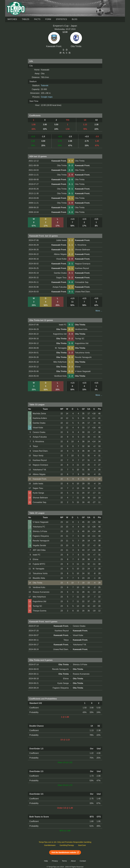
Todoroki (45, 86)
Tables (26, 19)
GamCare (82, 845)
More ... (99, 311)
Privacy (55, 861)
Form (48, 19)
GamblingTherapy (67, 845)
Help (46, 861)
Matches (12, 19)
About (73, 861)
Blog (74, 19)
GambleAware (50, 845)
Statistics (61, 19)
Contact (83, 861)
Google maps (47, 97)
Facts (37, 19)
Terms (64, 861)
